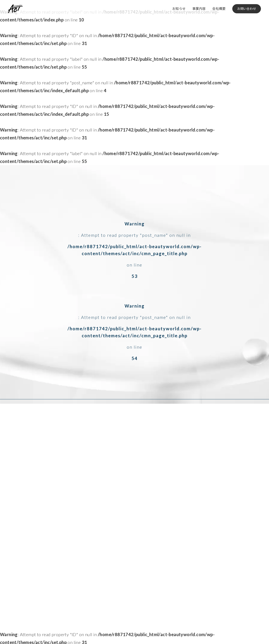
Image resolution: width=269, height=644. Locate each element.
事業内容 (199, 9)
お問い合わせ (246, 9)
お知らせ (179, 9)
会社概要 (219, 9)
